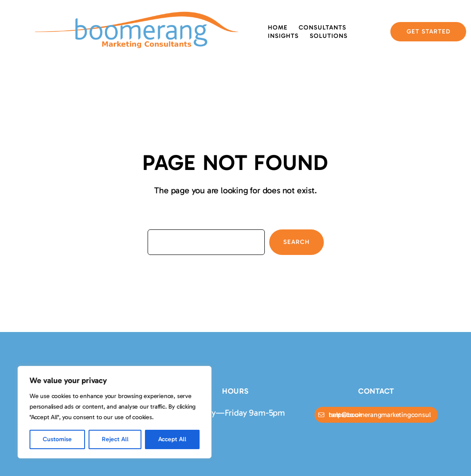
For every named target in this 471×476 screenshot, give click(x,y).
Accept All (172, 439)
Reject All (115, 439)
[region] (115, 412)
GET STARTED (428, 31)
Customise (57, 439)
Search (297, 242)
